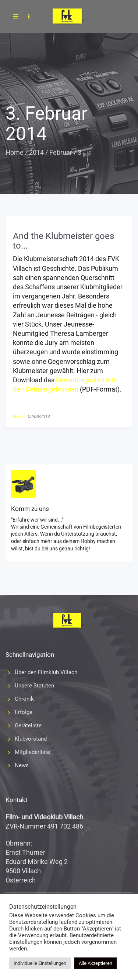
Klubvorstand (31, 739)
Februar (61, 152)
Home (15, 152)
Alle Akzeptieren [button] (95, 963)
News (18, 417)
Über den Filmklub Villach (46, 672)
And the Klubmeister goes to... (63, 241)
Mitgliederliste (32, 752)
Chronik (24, 699)
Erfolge (24, 712)
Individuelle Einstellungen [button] (40, 963)
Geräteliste (28, 725)
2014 (36, 152)
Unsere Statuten (34, 686)
